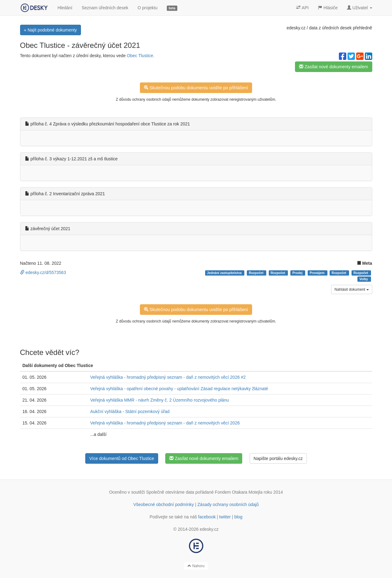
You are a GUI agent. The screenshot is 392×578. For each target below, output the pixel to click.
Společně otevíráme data (170, 492)
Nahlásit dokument (352, 289)
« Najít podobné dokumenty (51, 30)
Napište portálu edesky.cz (278, 458)
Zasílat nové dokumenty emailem (333, 67)
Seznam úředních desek (105, 8)
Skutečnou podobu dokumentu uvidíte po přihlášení (196, 88)
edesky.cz (296, 28)
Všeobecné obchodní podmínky (163, 504)
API (302, 8)
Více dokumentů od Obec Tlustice (122, 458)
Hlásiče (328, 8)
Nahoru (196, 566)
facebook (207, 517)
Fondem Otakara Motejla (239, 492)
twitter (225, 517)
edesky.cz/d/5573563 (43, 272)
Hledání (65, 8)
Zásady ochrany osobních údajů (228, 504)
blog (238, 517)
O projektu (148, 8)
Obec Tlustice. (141, 56)
